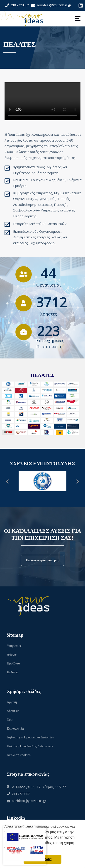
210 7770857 (20, 5)
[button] (7, 481)
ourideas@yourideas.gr (54, 5)
